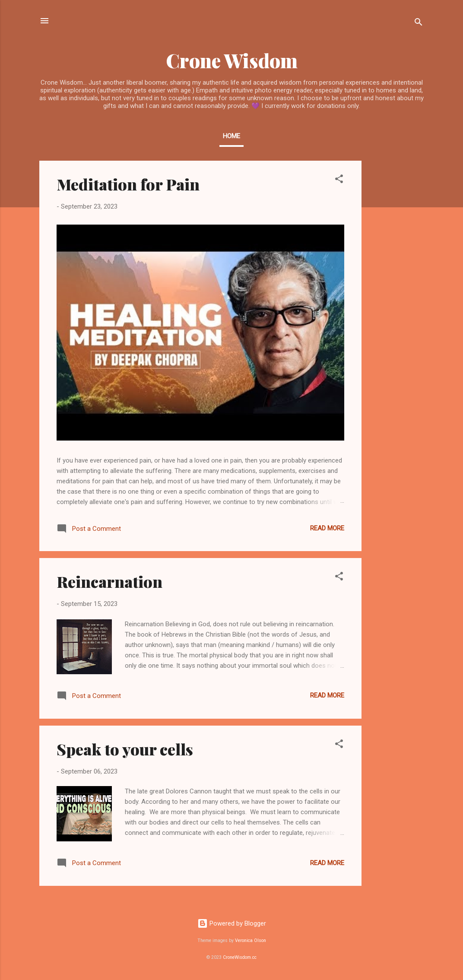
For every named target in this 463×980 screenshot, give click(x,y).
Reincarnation (109, 581)
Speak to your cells (125, 749)
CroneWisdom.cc (240, 957)
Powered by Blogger (232, 923)
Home (231, 136)
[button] (339, 180)
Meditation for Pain (128, 184)
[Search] (419, 24)
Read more (327, 528)
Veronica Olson (251, 940)
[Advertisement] (396, 290)
